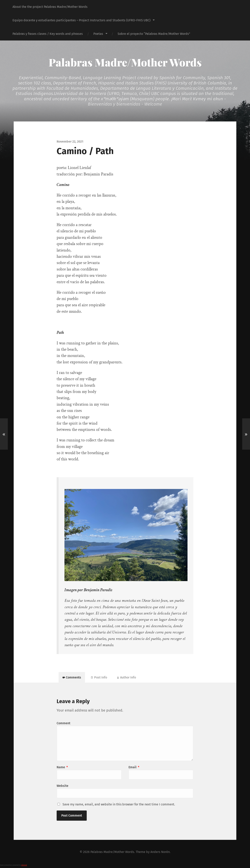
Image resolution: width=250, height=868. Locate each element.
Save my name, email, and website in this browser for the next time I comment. (119, 804)
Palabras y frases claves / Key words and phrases (48, 34)
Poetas (98, 34)
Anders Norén (160, 852)
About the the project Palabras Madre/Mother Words (50, 7)
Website (62, 786)
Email (134, 767)
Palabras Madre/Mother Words (125, 62)
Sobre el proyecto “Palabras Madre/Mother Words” (154, 34)
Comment (63, 723)
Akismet (24, 865)
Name (62, 767)
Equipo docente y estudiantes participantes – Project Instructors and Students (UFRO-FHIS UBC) (81, 20)
